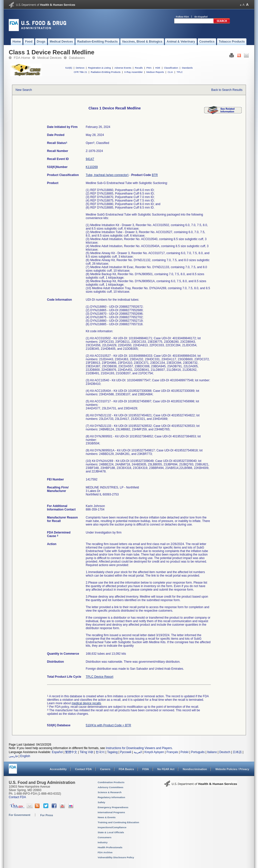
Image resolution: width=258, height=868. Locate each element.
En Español (201, 17)
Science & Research (110, 792)
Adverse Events (123, 68)
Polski (185, 752)
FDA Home (22, 58)
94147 (90, 159)
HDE (158, 68)
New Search (24, 90)
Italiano (212, 752)
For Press (47, 815)
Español (57, 752)
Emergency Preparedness (113, 807)
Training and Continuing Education (118, 822)
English (25, 756)
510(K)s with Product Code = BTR (108, 725)
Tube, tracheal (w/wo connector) (107, 175)
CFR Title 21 (80, 72)
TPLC (180, 72)
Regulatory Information (111, 797)
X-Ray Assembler (134, 72)
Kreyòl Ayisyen (154, 752)
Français (172, 752)
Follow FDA (182, 17)
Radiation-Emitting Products (106, 72)
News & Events (107, 817)
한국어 (100, 752)
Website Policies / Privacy (232, 769)
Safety (101, 802)
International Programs (111, 812)
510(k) (69, 68)
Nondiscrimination (195, 769)
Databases (77, 58)
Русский (126, 752)
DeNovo (80, 68)
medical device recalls (86, 703)
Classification (171, 68)
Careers (105, 769)
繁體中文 (71, 752)
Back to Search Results (227, 90)
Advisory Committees (110, 787)
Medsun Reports (155, 72)
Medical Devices (49, 58)
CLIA (170, 72)
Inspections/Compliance (112, 827)
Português (198, 752)
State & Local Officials (111, 832)
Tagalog (112, 752)
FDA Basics (126, 769)
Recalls (139, 68)
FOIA (146, 769)
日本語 (237, 752)
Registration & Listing (100, 68)
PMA (149, 68)
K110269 (92, 167)
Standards (187, 68)
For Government (20, 815)
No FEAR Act (166, 769)
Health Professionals (110, 847)
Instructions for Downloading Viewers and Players (139, 748)
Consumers (105, 837)
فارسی (13, 756)
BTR (155, 175)
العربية (138, 752)
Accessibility (58, 769)
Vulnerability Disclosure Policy (116, 857)
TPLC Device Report (99, 677)
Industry (103, 842)
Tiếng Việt (86, 752)
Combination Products (111, 782)
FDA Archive (105, 852)
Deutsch (225, 752)
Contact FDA (83, 769)
